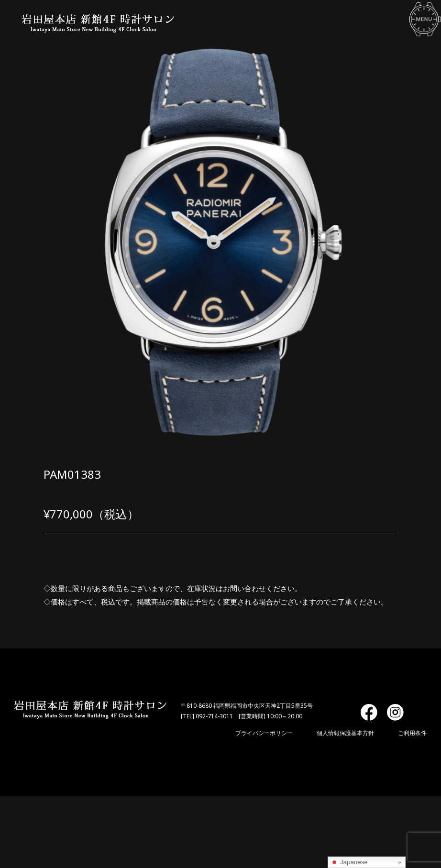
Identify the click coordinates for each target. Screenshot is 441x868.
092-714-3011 (214, 716)
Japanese (349, 862)
